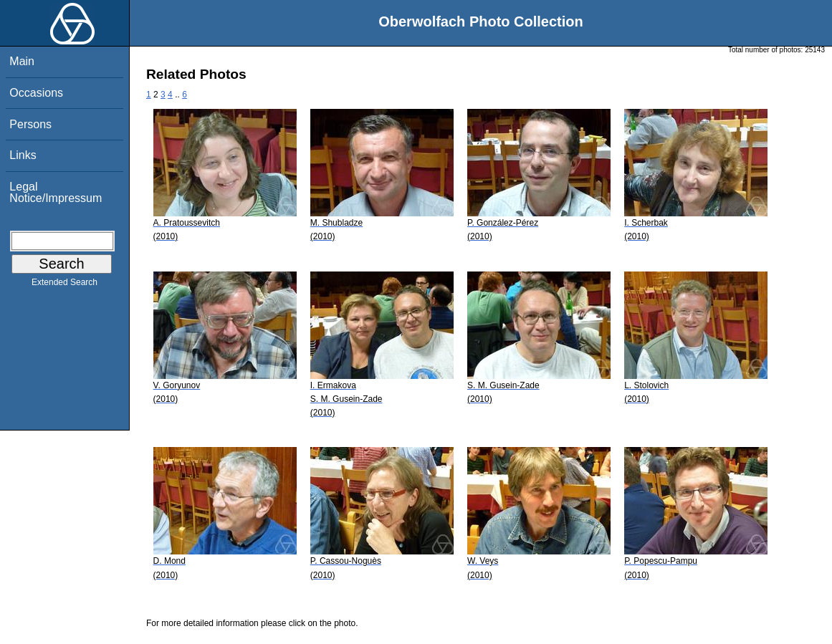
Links (23, 155)
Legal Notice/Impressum (56, 192)
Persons (30, 124)
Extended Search (64, 285)
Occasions (36, 93)
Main (22, 61)
